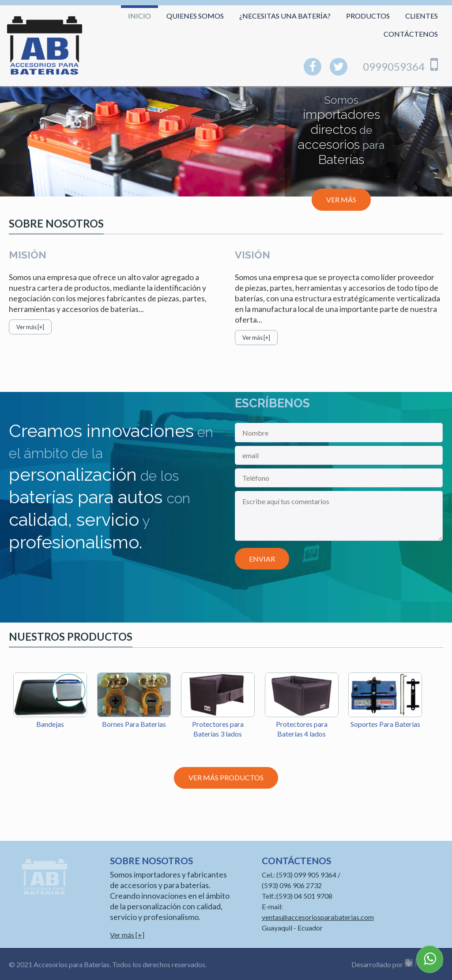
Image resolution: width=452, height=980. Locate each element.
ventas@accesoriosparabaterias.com (318, 917)
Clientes (422, 16)
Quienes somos (195, 16)
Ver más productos (226, 777)
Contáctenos (411, 34)
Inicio (139, 16)
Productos (368, 16)
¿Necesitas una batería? (285, 16)
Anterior (14, 150)
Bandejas (50, 724)
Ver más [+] (30, 327)
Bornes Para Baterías (134, 724)
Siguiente (438, 150)
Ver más (341, 199)
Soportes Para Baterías (385, 724)
